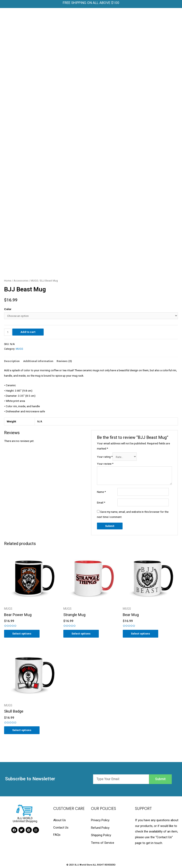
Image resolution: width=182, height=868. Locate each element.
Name (101, 492)
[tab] (12, 361)
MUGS (34, 281)
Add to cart (28, 332)
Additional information (38, 361)
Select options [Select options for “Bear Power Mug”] (22, 633)
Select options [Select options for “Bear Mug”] (140, 633)
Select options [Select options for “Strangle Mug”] (81, 633)
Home (8, 281)
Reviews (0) (64, 361)
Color (8, 309)
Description (12, 361)
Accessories (21, 281)
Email (101, 502)
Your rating (105, 457)
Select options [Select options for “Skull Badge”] (22, 730)
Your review (105, 464)
